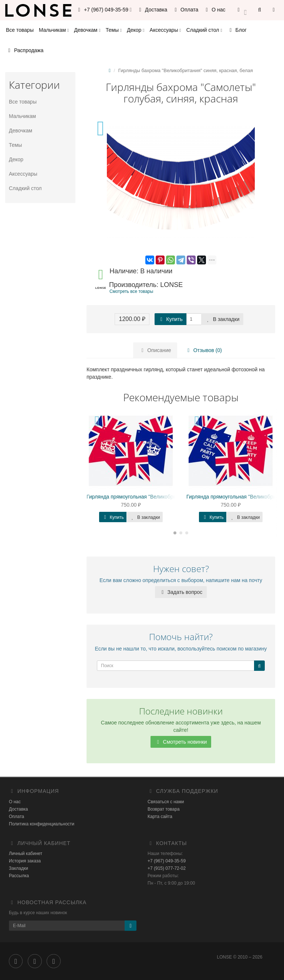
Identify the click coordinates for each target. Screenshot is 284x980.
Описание (155, 350)
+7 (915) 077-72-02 (167, 868)
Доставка (152, 10)
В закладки (222, 319)
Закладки (18, 868)
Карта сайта (160, 817)
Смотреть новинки (181, 742)
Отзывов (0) (204, 350)
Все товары (20, 30)
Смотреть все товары (131, 291)
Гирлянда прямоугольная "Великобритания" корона (148, 497)
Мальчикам (54, 30)
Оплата (185, 10)
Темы (114, 30)
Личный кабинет (26, 854)
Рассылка (19, 876)
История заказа (25, 861)
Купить (170, 319)
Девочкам (87, 30)
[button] (242, 10)
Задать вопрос (181, 592)
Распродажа (25, 50)
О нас (214, 10)
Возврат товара (164, 809)
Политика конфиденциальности (42, 824)
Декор (136, 30)
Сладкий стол (204, 30)
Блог (237, 30)
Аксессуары (165, 30)
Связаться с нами (166, 802)
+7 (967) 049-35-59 (167, 861)
